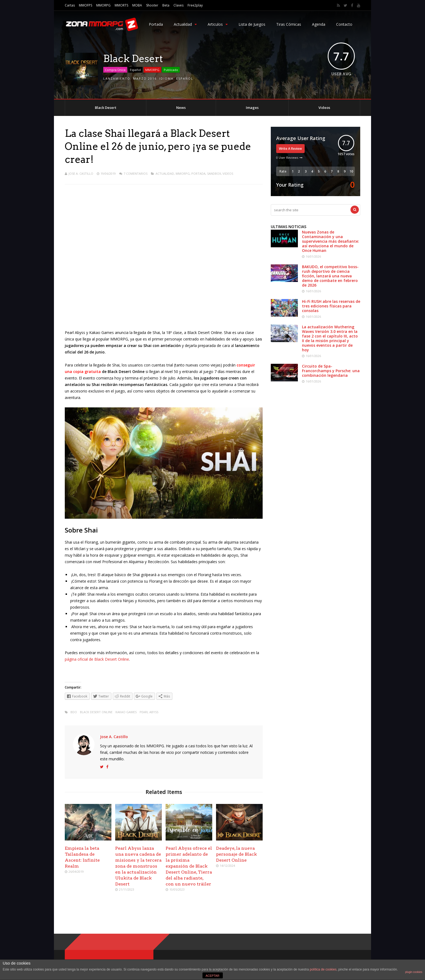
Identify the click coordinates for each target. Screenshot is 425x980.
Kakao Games (126, 712)
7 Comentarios (136, 173)
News (181, 108)
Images (252, 108)
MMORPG (103, 5)
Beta (166, 5)
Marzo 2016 (145, 78)
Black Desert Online (96, 712)
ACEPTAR (212, 976)
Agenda (319, 24)
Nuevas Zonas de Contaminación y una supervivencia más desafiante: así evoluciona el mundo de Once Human (331, 241)
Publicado (171, 70)
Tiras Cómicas (289, 24)
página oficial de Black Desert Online (97, 659)
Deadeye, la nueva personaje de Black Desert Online (236, 854)
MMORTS (121, 5)
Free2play (195, 5)
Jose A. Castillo (81, 173)
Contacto (344, 24)
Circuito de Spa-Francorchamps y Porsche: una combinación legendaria (331, 371)
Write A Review (290, 149)
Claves (178, 5)
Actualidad (185, 24)
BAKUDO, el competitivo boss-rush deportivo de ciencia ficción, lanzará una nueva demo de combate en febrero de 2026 (330, 276)
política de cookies (323, 969)
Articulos (218, 24)
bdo (74, 712)
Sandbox (214, 173)
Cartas (70, 5)
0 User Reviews (287, 158)
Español (135, 70)
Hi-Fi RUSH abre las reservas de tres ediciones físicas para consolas (331, 306)
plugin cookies (414, 972)
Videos (324, 108)
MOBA (137, 5)
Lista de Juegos (252, 24)
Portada (156, 24)
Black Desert (106, 108)
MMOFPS (86, 5)
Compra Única (115, 70)
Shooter (152, 5)
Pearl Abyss (149, 712)
